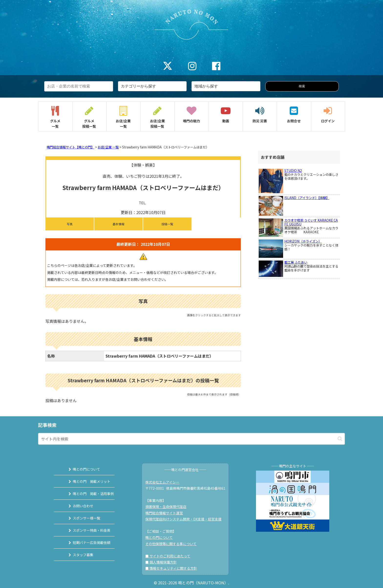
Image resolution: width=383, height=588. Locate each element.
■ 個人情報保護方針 (164, 562)
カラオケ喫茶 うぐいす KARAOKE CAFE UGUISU (311, 222)
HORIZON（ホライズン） (303, 241)
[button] (340, 439)
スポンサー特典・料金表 (86, 530)
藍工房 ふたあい (296, 262)
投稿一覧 (167, 224)
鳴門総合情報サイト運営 (167, 513)
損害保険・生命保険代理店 (168, 507)
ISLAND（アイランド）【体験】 (307, 198)
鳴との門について (81, 469)
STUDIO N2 (293, 171)
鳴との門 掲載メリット (86, 481)
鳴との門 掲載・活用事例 (88, 494)
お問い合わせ (77, 506)
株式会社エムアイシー (165, 482)
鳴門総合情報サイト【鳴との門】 (70, 147)
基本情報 (118, 224)
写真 (70, 224)
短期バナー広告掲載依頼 (86, 543)
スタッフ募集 (77, 555)
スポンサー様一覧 (81, 518)
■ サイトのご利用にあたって (170, 556)
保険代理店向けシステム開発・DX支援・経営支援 (186, 519)
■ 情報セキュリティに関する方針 (174, 568)
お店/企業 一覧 (108, 147)
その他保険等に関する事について (173, 544)
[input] (191, 439)
